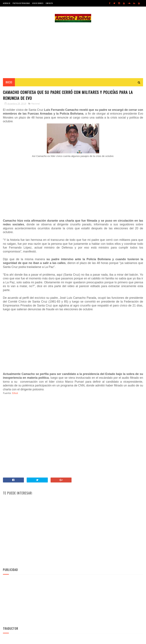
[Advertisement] (73, 50)
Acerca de (7, 3)
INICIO (9, 82)
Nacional (36, 104)
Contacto (49, 3)
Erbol (15, 393)
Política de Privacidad (21, 3)
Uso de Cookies (38, 3)
